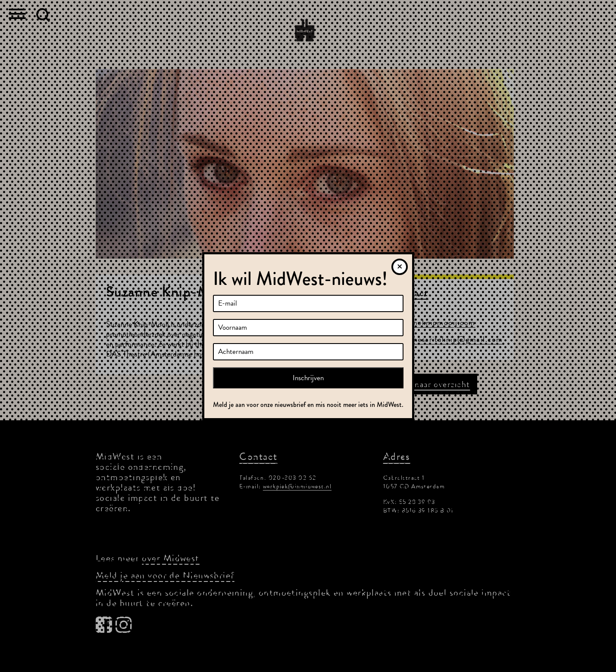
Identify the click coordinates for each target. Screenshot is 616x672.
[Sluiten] (400, 267)
